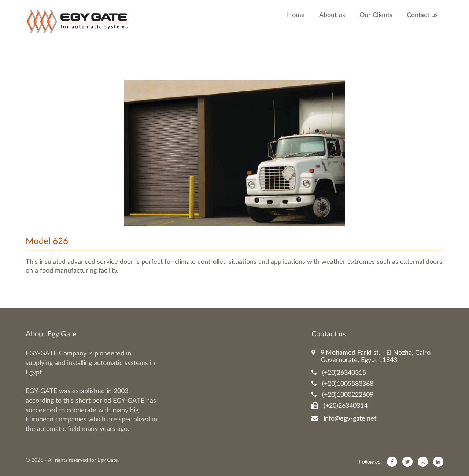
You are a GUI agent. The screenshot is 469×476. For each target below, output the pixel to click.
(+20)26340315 (339, 373)
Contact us (422, 15)
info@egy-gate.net (344, 419)
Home (296, 15)
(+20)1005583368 (342, 384)
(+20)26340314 (339, 406)
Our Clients (376, 15)
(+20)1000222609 (342, 395)
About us (332, 15)
